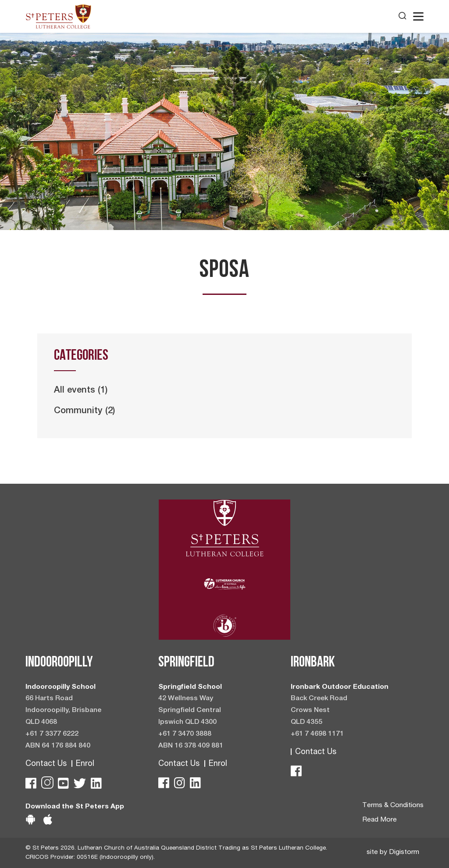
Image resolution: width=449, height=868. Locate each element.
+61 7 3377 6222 (52, 734)
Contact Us (46, 764)
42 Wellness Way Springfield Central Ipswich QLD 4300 (190, 711)
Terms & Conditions (393, 806)
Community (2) (84, 411)
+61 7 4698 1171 (317, 734)
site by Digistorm (393, 853)
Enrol (85, 764)
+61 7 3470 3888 (185, 734)
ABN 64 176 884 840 (58, 746)
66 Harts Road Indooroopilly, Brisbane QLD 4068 (63, 711)
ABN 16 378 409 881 (191, 746)
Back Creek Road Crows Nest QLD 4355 (319, 711)
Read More (380, 820)
